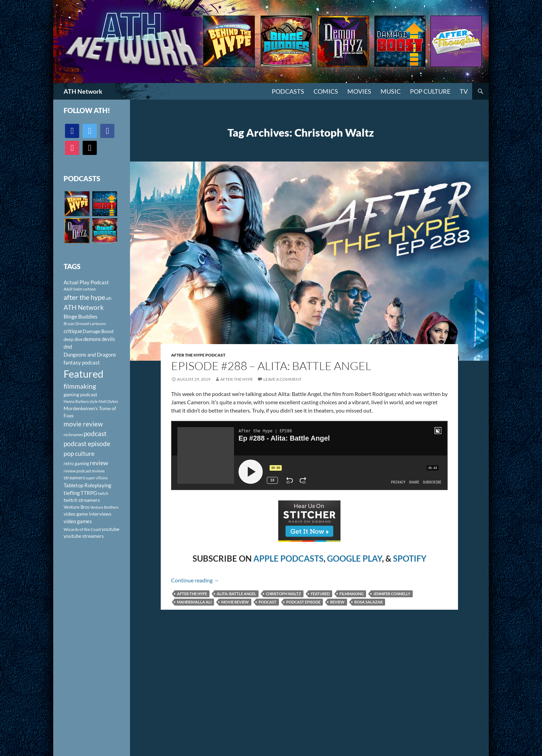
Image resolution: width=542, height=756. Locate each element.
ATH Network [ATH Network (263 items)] (84, 307)
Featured (320, 594)
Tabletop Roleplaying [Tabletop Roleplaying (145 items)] (87, 485)
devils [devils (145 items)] (108, 339)
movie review (235, 602)
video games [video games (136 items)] (78, 521)
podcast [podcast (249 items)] (95, 434)
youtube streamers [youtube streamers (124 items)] (84, 536)
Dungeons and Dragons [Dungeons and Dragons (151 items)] (90, 354)
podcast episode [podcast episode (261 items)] (87, 444)
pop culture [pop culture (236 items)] (79, 453)
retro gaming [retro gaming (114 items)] (76, 463)
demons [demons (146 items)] (92, 339)
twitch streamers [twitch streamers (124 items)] (82, 500)
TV (464, 91)
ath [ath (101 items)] (109, 298)
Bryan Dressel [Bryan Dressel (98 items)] (76, 324)
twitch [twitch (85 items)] (103, 493)
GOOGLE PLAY (354, 558)
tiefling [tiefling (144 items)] (72, 493)
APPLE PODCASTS (288, 558)
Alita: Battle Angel (236, 594)
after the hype (192, 594)
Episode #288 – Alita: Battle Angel (271, 366)
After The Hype (237, 379)
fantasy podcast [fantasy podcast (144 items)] (82, 362)
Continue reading (195, 580)
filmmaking (352, 594)
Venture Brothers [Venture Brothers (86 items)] (104, 507)
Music (391, 91)
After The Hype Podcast (198, 355)
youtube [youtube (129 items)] (110, 529)
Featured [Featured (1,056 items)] (83, 374)
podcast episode (303, 602)
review (337, 602)
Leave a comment (282, 379)
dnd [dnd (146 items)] (68, 347)
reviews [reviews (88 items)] (98, 471)
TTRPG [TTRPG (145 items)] (89, 493)
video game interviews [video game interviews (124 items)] (87, 514)
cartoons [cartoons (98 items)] (98, 324)
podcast (268, 602)
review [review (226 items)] (99, 463)
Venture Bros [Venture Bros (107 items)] (77, 507)
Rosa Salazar (368, 602)
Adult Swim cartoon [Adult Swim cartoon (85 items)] (80, 289)
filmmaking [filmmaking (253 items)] (80, 386)
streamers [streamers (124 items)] (74, 477)
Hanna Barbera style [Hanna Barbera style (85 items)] (81, 401)
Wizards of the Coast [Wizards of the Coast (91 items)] (82, 529)
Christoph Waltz (283, 594)
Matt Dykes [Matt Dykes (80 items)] (108, 401)
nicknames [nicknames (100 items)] (73, 435)
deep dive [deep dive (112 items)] (73, 339)
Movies (359, 91)
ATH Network (83, 91)
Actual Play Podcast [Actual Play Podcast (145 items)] (86, 282)
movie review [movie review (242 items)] (83, 424)
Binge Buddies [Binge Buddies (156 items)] (81, 316)
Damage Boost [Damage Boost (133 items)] (98, 331)
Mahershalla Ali (194, 602)
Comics (326, 91)
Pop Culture (430, 91)
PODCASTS (288, 91)
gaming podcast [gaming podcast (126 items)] (80, 394)
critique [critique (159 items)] (73, 331)
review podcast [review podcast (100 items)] (77, 471)
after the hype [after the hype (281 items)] (84, 297)
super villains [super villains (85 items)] (97, 478)
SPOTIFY (410, 558)
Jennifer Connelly (392, 594)
